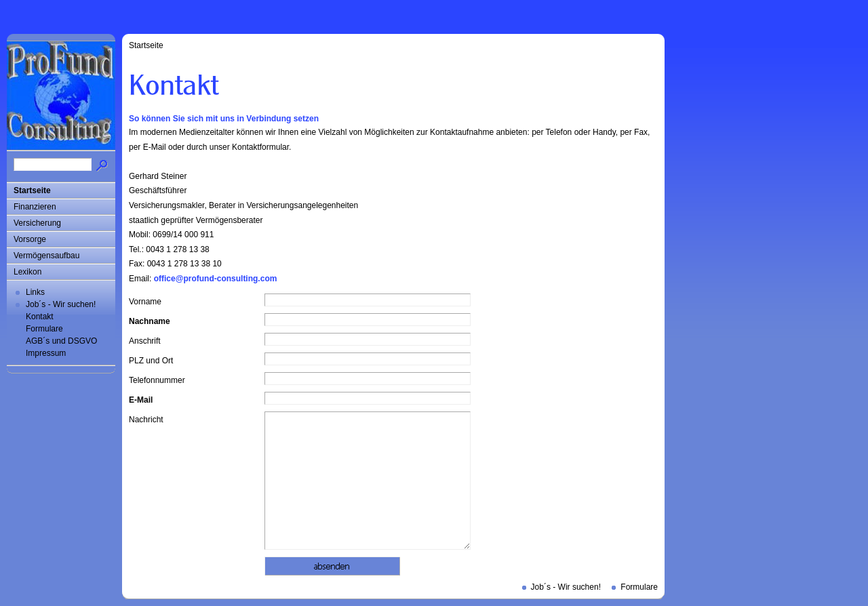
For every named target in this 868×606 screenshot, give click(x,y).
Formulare (44, 329)
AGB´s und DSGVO (61, 341)
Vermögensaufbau (46, 256)
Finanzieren (35, 207)
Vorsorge (30, 239)
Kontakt (40, 317)
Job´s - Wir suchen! (61, 304)
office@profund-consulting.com (216, 279)
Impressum (46, 353)
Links (35, 292)
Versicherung (37, 223)
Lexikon (27, 272)
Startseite (32, 190)
